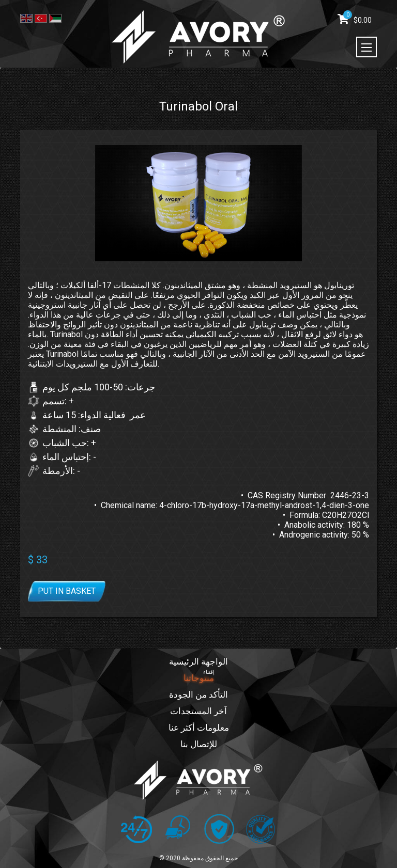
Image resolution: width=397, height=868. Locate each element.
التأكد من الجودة (198, 695)
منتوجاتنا (198, 678)
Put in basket (67, 591)
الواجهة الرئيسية (198, 662)
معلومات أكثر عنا (198, 728)
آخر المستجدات (198, 711)
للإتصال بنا (198, 744)
